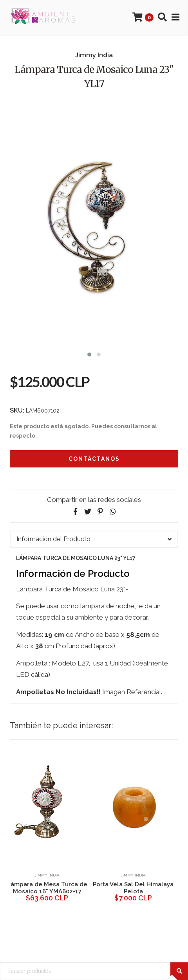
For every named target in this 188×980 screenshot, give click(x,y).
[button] (89, 354)
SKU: (17, 410)
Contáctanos (94, 459)
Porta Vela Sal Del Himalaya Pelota (133, 888)
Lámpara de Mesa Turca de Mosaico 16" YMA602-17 (47, 888)
